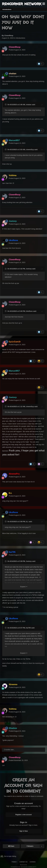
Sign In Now (23, 831)
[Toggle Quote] (6, 104)
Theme (14, 862)
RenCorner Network (22, 4)
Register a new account (24, 815)
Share (11, 846)
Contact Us (23, 862)
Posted (17, 50)
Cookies (33, 862)
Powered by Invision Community (24, 867)
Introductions (20, 38)
